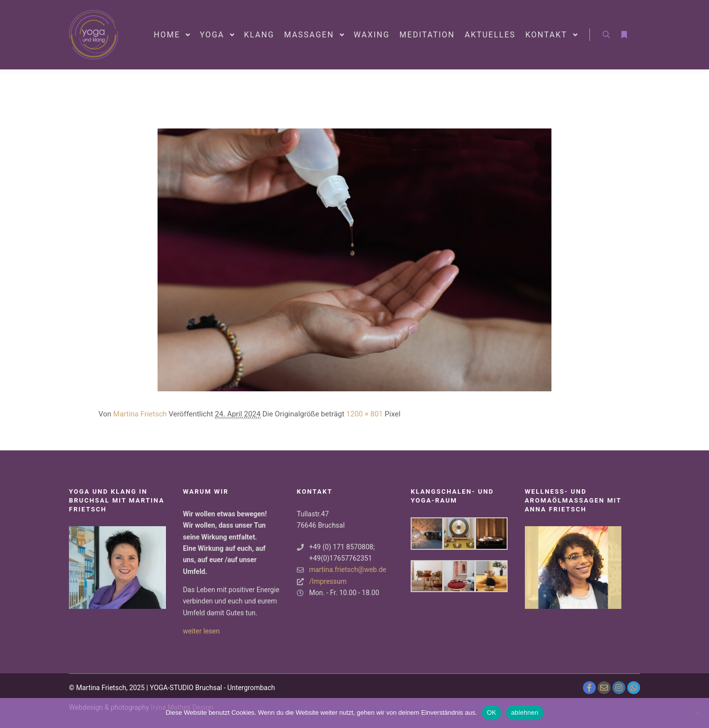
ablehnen (525, 712)
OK (492, 712)
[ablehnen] (697, 713)
